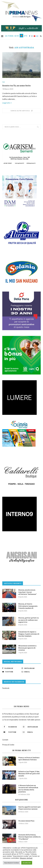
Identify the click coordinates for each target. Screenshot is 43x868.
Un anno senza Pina (26, 821)
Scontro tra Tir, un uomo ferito (16, 86)
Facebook (6, 688)
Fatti (3, 82)
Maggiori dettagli (26, 858)
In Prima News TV (21, 750)
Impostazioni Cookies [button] (12, 863)
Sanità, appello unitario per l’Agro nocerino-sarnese (29, 808)
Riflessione (21, 800)
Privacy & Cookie (8, 745)
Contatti (5, 740)
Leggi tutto (7, 103)
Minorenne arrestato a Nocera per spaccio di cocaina (27, 648)
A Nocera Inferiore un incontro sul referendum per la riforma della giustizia (28, 789)
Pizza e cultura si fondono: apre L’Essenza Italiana (29, 759)
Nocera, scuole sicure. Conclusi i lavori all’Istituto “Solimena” (27, 592)
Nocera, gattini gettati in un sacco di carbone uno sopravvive (29, 620)
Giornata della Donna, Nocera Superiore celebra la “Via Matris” (29, 837)
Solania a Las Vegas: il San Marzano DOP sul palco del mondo (29, 774)
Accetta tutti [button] (27, 863)
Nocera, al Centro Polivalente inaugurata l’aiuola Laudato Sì (28, 606)
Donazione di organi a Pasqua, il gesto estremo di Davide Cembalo (29, 634)
